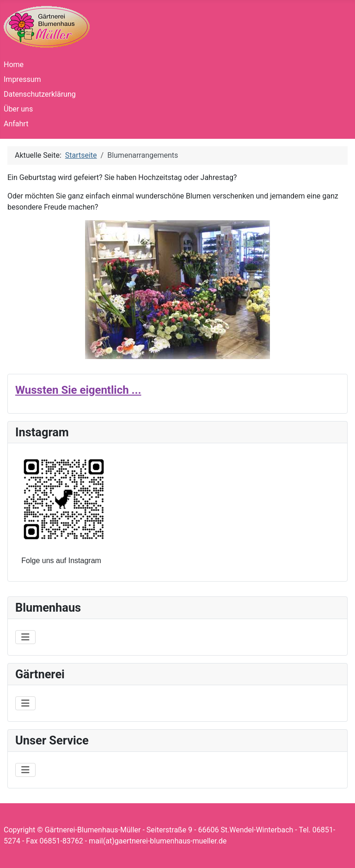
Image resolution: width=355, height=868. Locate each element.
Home (14, 65)
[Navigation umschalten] (25, 637)
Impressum (22, 79)
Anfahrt (16, 124)
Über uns (18, 109)
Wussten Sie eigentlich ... (78, 390)
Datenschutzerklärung (40, 94)
